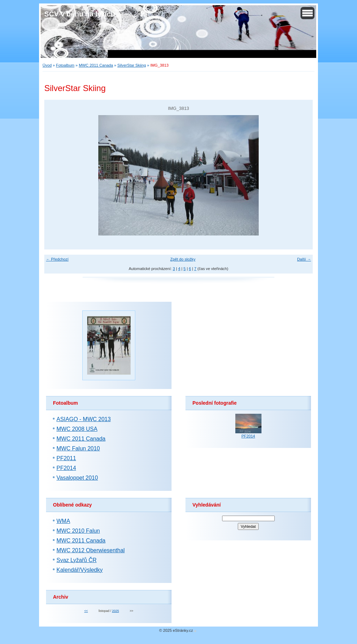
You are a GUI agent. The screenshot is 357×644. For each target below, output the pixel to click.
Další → (304, 259)
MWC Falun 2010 (78, 448)
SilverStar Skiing (132, 65)
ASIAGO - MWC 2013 (84, 419)
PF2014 (66, 468)
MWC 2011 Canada (96, 65)
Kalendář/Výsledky (80, 570)
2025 (115, 611)
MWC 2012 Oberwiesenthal (91, 550)
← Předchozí (57, 259)
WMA (63, 521)
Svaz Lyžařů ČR (77, 560)
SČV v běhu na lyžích (80, 14)
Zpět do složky (183, 259)
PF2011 (66, 458)
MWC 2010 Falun (78, 531)
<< (86, 611)
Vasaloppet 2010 (77, 478)
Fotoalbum (65, 65)
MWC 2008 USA (77, 429)
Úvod (47, 65)
